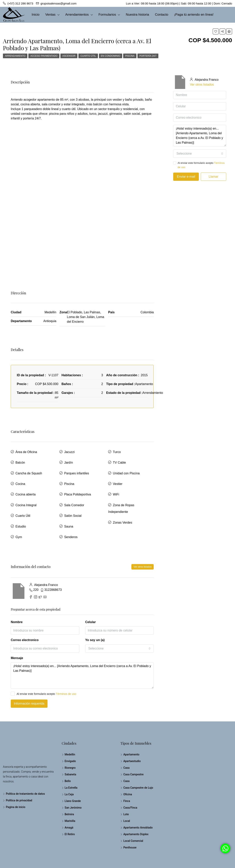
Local (127, 803)
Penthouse (130, 829)
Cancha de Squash (29, 468)
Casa (126, 749)
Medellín (70, 736)
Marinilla (70, 803)
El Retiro (70, 816)
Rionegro (70, 749)
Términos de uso (66, 675)
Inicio (36, 15)
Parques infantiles (77, 468)
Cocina (20, 477)
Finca (127, 783)
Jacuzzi (69, 451)
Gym (19, 520)
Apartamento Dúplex (136, 816)
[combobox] (120, 630)
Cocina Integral (26, 494)
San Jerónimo (73, 789)
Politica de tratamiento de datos (25, 775)
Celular (91, 604)
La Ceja (69, 776)
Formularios (107, 15)
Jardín (68, 460)
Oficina (128, 776)
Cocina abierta (26, 485)
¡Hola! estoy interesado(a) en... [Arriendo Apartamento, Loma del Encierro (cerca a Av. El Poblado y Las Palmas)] (82, 657)
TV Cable (119, 460)
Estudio (21, 511)
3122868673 (53, 571)
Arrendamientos (77, 15)
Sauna (69, 511)
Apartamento (131, 736)
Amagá (69, 809)
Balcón (20, 460)
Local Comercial (133, 822)
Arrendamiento (15, 56)
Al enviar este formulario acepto (44, 675)
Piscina (130, 56)
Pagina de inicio (16, 789)
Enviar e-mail (186, 177)
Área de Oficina (26, 451)
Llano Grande (73, 783)
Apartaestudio (132, 743)
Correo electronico (25, 622)
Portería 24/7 (148, 56)
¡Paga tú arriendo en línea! (194, 15)
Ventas (50, 15)
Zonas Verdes (122, 507)
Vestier (118, 477)
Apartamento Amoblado (138, 809)
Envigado (70, 743)
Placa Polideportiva (78, 485)
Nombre (17, 604)
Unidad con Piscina (126, 468)
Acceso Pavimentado (44, 56)
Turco (117, 451)
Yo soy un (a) (95, 622)
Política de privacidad (19, 782)
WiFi (116, 485)
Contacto (162, 15)
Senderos (71, 520)
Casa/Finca (130, 789)
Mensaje (17, 640)
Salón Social (73, 503)
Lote (126, 796)
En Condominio (111, 56)
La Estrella (71, 769)
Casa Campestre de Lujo (138, 769)
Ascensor (69, 56)
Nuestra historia (137, 15)
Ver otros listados (143, 548)
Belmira (69, 796)
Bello (68, 763)
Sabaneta (70, 756)
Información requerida (29, 685)
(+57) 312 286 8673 (20, 30)
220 (36, 571)
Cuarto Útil (88, 56)
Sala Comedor (74, 494)
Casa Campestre (133, 756)
